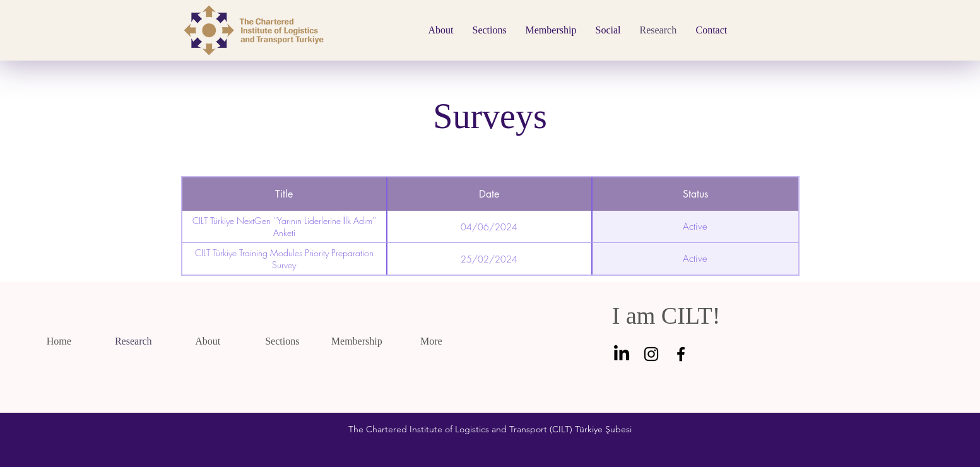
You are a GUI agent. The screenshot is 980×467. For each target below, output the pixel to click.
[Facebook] (681, 354)
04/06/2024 (489, 227)
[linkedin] (622, 354)
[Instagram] (651, 354)
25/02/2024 (489, 259)
